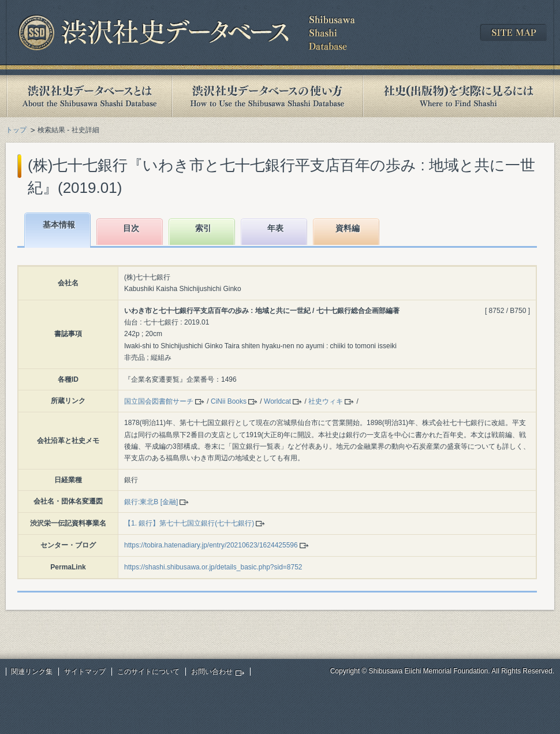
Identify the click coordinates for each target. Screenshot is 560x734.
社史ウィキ (326, 401)
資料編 (348, 228)
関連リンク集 (32, 672)
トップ (16, 130)
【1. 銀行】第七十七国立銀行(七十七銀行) (189, 523)
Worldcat (277, 401)
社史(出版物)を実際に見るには (458, 96)
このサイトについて (148, 672)
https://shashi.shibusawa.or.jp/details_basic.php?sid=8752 (213, 567)
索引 (203, 228)
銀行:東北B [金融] (151, 502)
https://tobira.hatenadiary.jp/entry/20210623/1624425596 (211, 545)
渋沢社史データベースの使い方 (267, 96)
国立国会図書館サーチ (159, 401)
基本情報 (59, 225)
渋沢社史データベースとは (89, 96)
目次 (131, 228)
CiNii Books (229, 401)
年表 (275, 228)
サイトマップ (85, 672)
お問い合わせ (212, 672)
